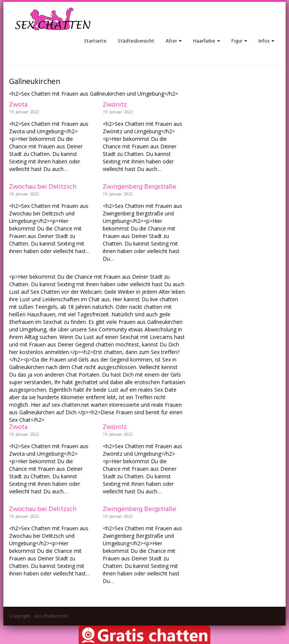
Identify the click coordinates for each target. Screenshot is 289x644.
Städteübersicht (136, 41)
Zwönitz (115, 105)
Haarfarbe (207, 41)
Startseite (95, 41)
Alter (174, 41)
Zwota (18, 105)
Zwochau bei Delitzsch (43, 187)
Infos (266, 41)
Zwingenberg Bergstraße (139, 187)
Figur (239, 41)
